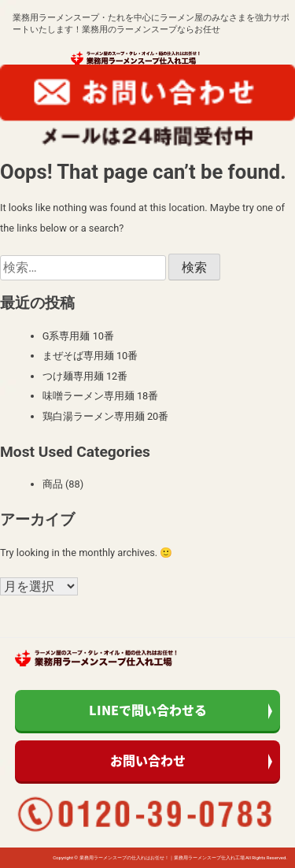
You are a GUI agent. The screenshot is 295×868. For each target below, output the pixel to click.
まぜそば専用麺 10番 (90, 356)
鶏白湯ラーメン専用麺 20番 (106, 416)
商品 (53, 484)
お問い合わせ (148, 760)
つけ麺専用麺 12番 (85, 376)
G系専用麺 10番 (78, 336)
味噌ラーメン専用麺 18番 (101, 396)
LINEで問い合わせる (148, 710)
